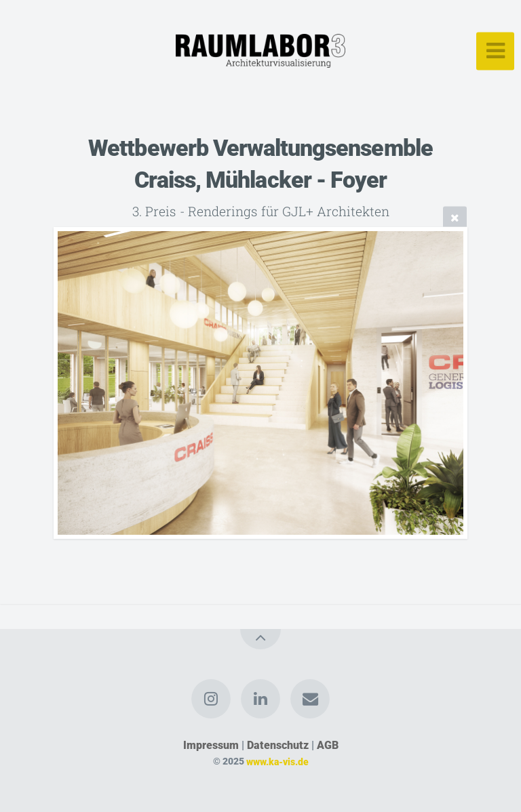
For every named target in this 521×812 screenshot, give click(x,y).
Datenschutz (278, 745)
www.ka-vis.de (277, 762)
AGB (328, 745)
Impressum (211, 745)
